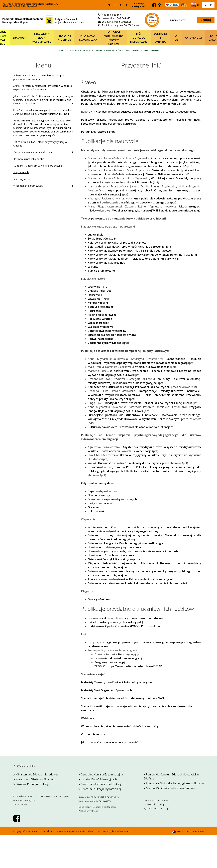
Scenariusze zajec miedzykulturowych (112, 499)
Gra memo (94, 507)
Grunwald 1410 (97, 287)
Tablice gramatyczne (101, 271)
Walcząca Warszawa (100, 327)
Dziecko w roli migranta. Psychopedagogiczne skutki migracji (127, 543)
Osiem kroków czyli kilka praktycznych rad (115, 559)
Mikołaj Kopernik (99, 303)
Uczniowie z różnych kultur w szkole (111, 555)
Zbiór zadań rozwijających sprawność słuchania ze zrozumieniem (129, 247)
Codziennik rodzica (93, 734)
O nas (176, 38)
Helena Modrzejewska (102, 315)
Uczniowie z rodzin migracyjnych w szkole (115, 547)
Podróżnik (94, 311)
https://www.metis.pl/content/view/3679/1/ (135, 666)
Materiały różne (22, 179)
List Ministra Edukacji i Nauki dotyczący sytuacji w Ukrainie (40, 144)
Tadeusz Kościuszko (101, 307)
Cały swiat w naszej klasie (98, 483)
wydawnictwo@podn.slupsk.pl (158, 808)
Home (61, 50)
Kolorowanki (96, 511)
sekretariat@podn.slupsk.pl (157, 800)
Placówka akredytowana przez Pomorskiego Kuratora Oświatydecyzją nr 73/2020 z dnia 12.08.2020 (32, 5)
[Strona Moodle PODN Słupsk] (184, 5)
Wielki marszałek (98, 323)
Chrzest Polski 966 (100, 291)
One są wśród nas (99, 599)
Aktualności (193, 38)
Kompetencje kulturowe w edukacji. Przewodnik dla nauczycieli (129, 387)
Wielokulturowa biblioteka (152, 367)
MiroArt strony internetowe (188, 831)
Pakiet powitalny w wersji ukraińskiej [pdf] (115, 622)
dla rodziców (155, 618)
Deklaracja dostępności (139, 5)
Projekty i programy (64, 38)
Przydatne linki (21, 172)
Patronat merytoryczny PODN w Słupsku (114, 38)
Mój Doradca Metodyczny (139, 38)
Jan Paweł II (95, 295)
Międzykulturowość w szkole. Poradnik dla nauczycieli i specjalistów (148, 403)
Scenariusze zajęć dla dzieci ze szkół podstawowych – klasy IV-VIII (123, 698)
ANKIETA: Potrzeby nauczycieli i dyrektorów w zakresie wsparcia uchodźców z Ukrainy (43, 88)
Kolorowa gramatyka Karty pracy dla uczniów (117, 243)
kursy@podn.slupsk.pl (154, 804)
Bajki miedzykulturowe (103, 491)
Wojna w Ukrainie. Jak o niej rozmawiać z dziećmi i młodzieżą (120, 726)
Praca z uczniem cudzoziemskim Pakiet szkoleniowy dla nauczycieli (131, 579)
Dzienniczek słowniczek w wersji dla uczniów (116, 618)
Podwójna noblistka (101, 339)
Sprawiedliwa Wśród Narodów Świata (112, 335)
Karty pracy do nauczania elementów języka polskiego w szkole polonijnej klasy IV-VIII (143, 255)
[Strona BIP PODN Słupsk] (196, 5)
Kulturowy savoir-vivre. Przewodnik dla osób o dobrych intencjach (131, 427)
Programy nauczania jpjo (110, 662)
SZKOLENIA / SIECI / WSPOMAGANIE (42, 38)
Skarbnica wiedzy (99, 495)
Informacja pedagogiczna (87, 38)
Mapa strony (85, 807)
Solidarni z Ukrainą (160, 38)
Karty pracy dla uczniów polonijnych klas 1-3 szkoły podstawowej (130, 251)
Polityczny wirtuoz (100, 319)
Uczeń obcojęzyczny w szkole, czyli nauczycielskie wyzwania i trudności (133, 551)
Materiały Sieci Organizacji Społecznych (106, 690)
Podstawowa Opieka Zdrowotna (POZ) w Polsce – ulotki (124, 626)
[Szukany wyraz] (181, 20)
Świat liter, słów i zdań (102, 239)
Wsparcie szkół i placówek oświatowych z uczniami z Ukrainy (128, 50)
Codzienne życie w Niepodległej (108, 343)
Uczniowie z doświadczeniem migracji (118, 658)
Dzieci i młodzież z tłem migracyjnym (118, 654)
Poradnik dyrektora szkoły (98, 132)
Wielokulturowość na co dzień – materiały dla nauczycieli (124, 463)
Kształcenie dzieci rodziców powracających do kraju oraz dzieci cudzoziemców (146, 112)
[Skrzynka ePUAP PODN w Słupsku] (172, 5)
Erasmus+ (19, 38)
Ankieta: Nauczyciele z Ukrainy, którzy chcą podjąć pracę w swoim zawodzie (40, 77)
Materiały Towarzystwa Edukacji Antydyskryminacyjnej (117, 682)
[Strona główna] (43, 20)
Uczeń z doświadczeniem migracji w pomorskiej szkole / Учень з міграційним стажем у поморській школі (43, 112)
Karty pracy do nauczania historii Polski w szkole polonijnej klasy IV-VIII (133, 259)
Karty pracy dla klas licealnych (107, 263)
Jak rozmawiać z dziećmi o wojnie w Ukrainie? (110, 742)
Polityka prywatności (88, 811)
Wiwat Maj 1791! (98, 299)
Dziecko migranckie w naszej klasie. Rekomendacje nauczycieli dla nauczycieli (137, 583)
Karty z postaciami (100, 503)
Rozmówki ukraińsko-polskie (29, 159)
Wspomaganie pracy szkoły (43, 186)
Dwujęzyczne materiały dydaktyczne (43, 152)
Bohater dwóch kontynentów (107, 331)
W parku (93, 267)
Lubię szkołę (96, 235)
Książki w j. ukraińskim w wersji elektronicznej (38, 166)
